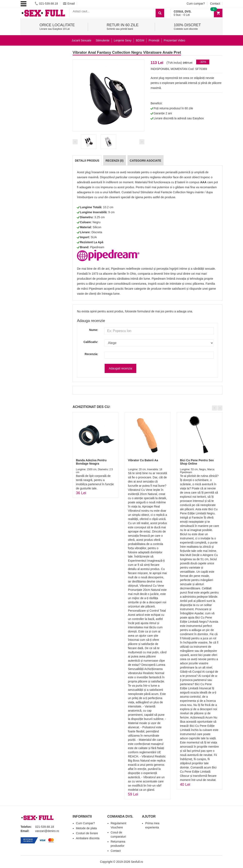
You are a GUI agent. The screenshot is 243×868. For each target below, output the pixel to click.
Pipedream (97, 247)
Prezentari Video (174, 40)
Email (69, 4)
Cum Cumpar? (85, 823)
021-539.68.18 (46, 4)
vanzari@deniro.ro (47, 831)
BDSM (140, 40)
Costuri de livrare (87, 833)
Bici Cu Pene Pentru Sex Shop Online (197, 462)
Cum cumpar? (196, 4)
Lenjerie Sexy (123, 40)
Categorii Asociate (146, 161)
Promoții (154, 40)
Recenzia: (91, 354)
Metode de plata (86, 828)
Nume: (94, 330)
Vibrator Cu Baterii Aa (143, 460)
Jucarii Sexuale (81, 40)
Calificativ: (91, 342)
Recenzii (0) (114, 161)
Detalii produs (87, 161)
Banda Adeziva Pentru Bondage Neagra (91, 462)
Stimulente (103, 40)
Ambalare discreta (88, 838)
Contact (215, 4)
